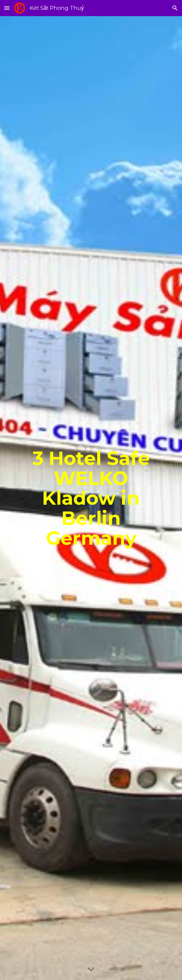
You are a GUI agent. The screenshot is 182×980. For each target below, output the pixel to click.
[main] (91, 498)
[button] (7, 8)
